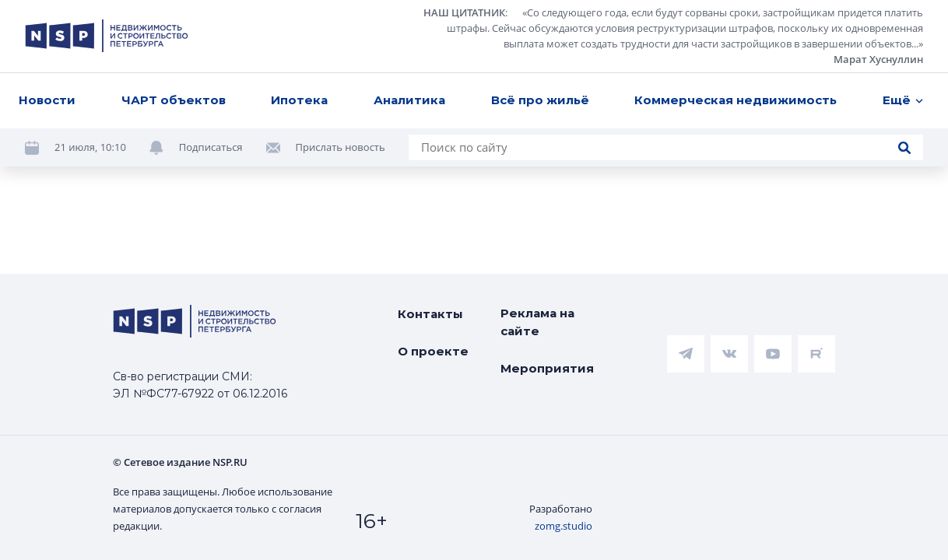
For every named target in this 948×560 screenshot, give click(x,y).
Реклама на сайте (537, 322)
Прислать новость (341, 147)
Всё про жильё (540, 100)
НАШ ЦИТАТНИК (464, 12)
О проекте (433, 351)
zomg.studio (564, 526)
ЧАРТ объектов (174, 100)
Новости (47, 100)
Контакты (430, 314)
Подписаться (211, 147)
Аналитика (409, 100)
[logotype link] (107, 36)
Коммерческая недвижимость (736, 100)
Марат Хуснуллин (878, 59)
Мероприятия (547, 368)
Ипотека (299, 100)
